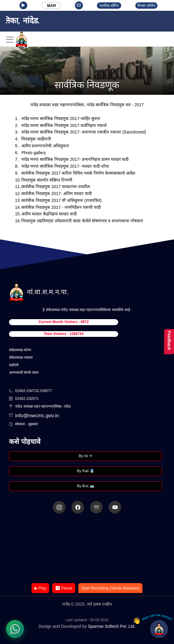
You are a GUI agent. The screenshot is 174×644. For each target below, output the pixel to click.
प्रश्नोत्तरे (14, 365)
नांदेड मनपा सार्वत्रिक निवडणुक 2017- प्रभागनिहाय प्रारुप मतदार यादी (75, 159)
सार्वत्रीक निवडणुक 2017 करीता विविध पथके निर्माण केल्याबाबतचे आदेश (78, 173)
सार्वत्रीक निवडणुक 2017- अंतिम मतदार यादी (56, 193)
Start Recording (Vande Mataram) (110, 588)
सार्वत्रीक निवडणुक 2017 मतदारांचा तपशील (55, 187)
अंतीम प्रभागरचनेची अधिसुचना (45, 146)
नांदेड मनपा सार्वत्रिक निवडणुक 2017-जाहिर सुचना (61, 118)
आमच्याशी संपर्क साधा (24, 373)
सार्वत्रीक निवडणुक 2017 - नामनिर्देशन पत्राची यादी (61, 207)
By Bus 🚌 (85, 486)
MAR (52, 6)
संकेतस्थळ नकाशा (21, 358)
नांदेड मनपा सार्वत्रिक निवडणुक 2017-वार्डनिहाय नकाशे (64, 125)
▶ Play (40, 588)
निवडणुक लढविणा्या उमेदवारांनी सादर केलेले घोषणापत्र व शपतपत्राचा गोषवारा (82, 221)
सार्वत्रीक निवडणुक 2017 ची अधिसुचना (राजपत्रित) (61, 200)
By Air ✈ (85, 456)
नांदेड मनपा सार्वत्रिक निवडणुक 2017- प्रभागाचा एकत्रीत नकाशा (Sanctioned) (84, 132)
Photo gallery (34, 153)
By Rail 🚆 (85, 471)
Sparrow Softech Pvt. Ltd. (112, 626)
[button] (23, 5)
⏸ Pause (64, 588)
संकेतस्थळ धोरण (20, 350)
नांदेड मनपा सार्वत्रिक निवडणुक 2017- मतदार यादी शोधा (65, 166)
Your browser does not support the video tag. (87, 549)
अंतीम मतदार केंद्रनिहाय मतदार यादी (49, 214)
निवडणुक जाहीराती (36, 139)
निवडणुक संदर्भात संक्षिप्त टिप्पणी (47, 180)
